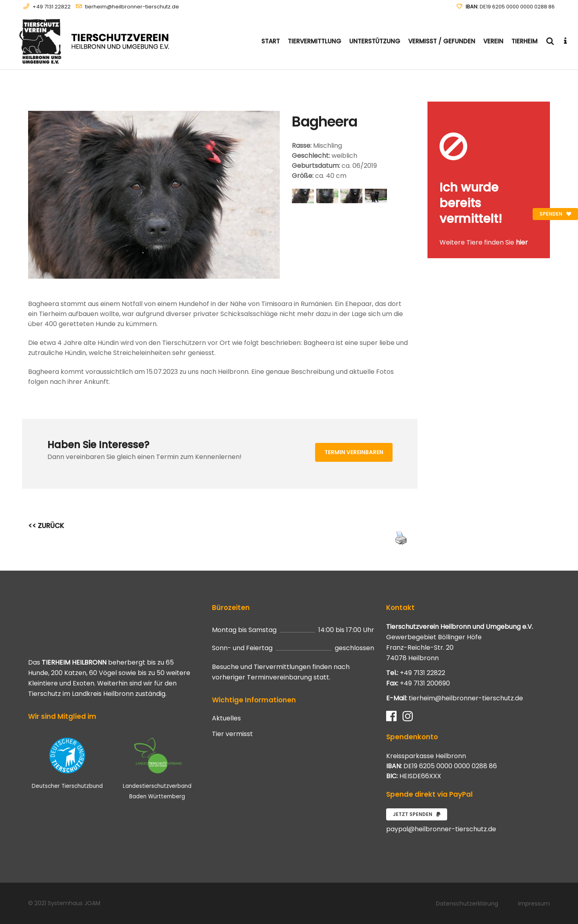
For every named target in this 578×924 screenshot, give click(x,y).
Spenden (555, 214)
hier (522, 242)
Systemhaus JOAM (74, 903)
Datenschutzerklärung (467, 904)
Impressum (534, 904)
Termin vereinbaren (354, 452)
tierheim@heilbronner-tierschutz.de (132, 7)
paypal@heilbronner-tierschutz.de (441, 829)
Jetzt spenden (417, 814)
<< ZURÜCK (46, 526)
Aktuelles (226, 718)
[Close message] (544, 107)
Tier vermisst (232, 734)
